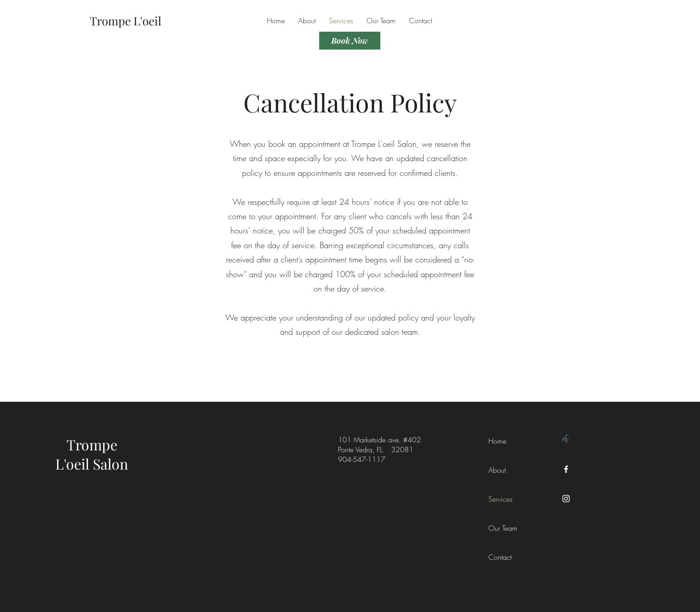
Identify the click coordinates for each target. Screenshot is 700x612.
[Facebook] (566, 469)
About (497, 470)
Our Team (503, 528)
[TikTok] (566, 440)
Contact (500, 557)
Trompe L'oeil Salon (92, 454)
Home (497, 441)
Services (500, 499)
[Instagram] (566, 499)
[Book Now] (350, 41)
